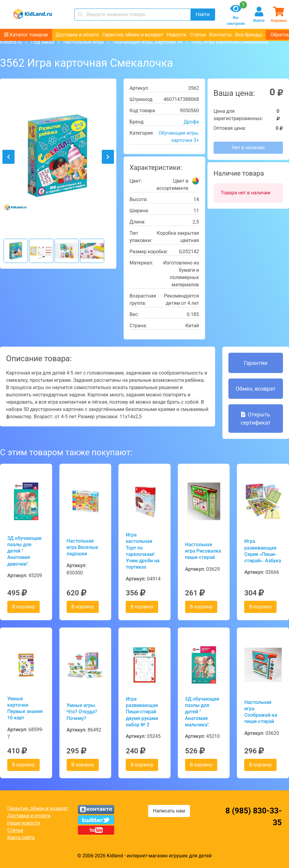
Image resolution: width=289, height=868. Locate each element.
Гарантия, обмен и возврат (133, 35)
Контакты (220, 35)
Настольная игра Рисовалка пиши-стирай (203, 551)
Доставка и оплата (77, 35)
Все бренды (249, 35)
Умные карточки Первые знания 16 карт (25, 708)
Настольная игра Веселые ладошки (82, 547)
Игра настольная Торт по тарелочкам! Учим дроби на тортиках (143, 551)
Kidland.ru (11, 42)
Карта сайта (21, 838)
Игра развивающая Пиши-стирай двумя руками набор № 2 (142, 712)
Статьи (198, 35)
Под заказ (42, 42)
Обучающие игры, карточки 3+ (148, 42)
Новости (177, 35)
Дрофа (191, 122)
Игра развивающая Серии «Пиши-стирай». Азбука (263, 551)
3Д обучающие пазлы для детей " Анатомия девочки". (24, 551)
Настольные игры (84, 42)
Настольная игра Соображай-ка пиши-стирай (261, 712)
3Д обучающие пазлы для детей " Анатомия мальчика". (202, 712)
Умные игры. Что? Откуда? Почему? (82, 712)
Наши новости (24, 823)
